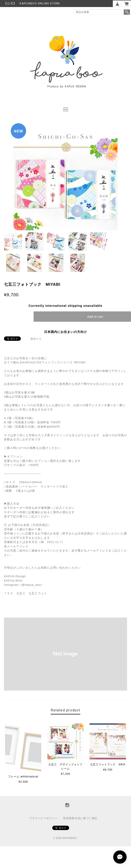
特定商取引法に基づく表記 (80, 818)
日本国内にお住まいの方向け (65, 332)
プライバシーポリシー (43, 818)
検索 (127, 12)
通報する (36, 339)
